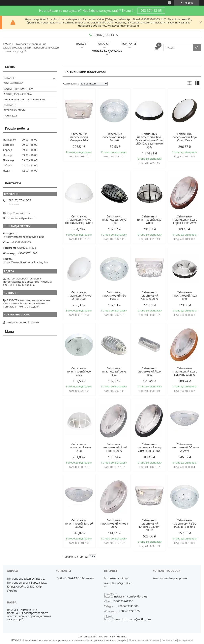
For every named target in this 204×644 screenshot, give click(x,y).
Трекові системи (15, 110)
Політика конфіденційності (177, 640)
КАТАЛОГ (104, 44)
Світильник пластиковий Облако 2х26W (185, 447)
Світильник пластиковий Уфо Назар (114, 296)
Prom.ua (121, 637)
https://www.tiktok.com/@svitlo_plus (26, 262)
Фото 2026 (10, 116)
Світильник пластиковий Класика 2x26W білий (149, 525)
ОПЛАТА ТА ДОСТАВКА (107, 51)
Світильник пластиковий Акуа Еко (185, 296)
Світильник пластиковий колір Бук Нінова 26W (185, 371)
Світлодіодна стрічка (18, 94)
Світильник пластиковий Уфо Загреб (114, 137)
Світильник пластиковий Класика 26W (149, 296)
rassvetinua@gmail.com (21, 218)
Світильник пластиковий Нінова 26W (114, 524)
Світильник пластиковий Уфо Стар (79, 371)
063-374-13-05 (151, 11)
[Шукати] (197, 48)
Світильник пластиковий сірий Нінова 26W (114, 447)
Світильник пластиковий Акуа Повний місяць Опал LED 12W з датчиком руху (149, 140)
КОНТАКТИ (129, 44)
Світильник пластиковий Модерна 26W (79, 137)
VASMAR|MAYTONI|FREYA (19, 89)
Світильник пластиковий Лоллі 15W (149, 371)
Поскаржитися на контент (144, 640)
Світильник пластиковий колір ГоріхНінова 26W (185, 220)
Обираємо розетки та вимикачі (25, 99)
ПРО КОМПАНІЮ (14, 83)
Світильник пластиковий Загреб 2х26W (79, 524)
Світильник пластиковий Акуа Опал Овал (185, 137)
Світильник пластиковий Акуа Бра (114, 220)
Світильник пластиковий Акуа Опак (149, 220)
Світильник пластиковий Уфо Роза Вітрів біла (185, 524)
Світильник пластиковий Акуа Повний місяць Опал (79, 220)
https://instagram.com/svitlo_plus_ (25, 237)
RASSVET (82, 44)
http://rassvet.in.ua (18, 213)
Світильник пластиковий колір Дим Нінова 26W (149, 447)
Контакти (10, 105)
